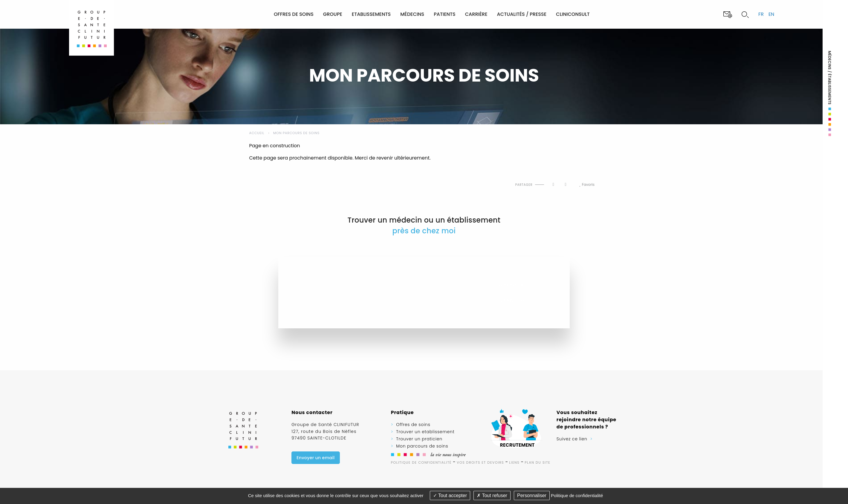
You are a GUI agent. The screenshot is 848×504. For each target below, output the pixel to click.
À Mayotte (511, 301)
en (771, 14)
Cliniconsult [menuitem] (573, 14)
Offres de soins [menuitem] (294, 14)
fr (761, 14)
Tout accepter (450, 495)
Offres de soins (413, 425)
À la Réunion (514, 284)
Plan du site (538, 462)
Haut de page (256, 179)
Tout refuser (492, 495)
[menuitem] (249, 14)
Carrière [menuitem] (476, 14)
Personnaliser (532, 495)
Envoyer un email (316, 458)
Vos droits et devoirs (480, 462)
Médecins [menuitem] (412, 14)
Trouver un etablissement (425, 432)
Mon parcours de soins (296, 133)
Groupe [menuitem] (333, 14)
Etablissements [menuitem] (371, 14)
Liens (515, 462)
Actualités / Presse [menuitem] (522, 14)
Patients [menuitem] (445, 14)
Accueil (257, 133)
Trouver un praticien (419, 439)
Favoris (587, 185)
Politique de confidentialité (421, 462)
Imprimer (269, 179)
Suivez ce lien (572, 439)
